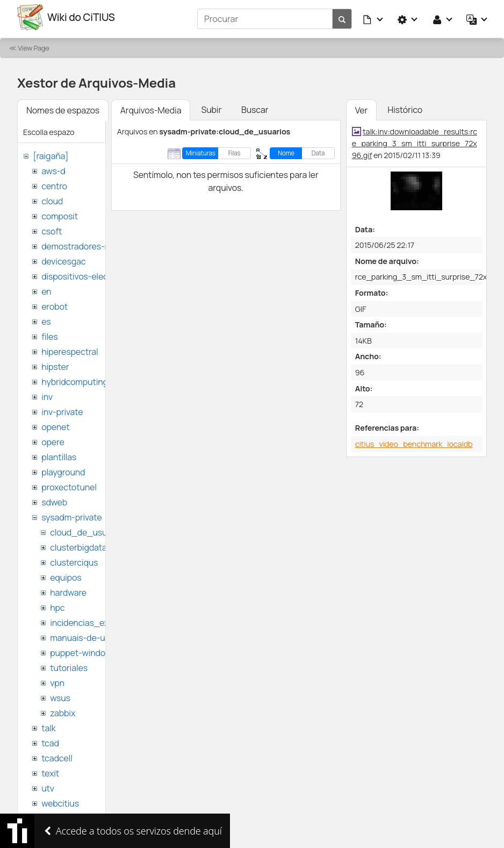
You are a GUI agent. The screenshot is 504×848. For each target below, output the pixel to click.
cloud (52, 198)
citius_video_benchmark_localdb (414, 441)
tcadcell (57, 755)
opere (53, 439)
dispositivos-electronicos (91, 273)
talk (48, 725)
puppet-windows (83, 650)
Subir (211, 106)
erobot (55, 303)
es (46, 318)
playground (63, 469)
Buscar (255, 106)
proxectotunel (69, 484)
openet (55, 424)
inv (47, 394)
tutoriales (69, 665)
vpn (57, 680)
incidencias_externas (92, 619)
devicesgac (63, 258)
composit (60, 213)
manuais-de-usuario (89, 635)
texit (50, 770)
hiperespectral (70, 348)
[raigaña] (51, 153)
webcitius (60, 800)
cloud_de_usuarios (88, 529)
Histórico (405, 106)
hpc (57, 604)
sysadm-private (71, 514)
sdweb (54, 499)
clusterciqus (74, 559)
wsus (60, 695)
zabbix (63, 710)
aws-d (53, 168)
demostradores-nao (80, 243)
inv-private (62, 409)
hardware (68, 589)
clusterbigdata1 (80, 544)
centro (54, 183)
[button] (373, 17)
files (49, 333)
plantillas (59, 454)
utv (48, 785)
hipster (55, 364)
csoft (52, 228)
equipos (66, 574)
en (46, 288)
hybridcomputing (75, 379)
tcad (50, 740)
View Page (33, 45)
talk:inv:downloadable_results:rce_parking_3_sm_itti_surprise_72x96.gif (415, 140)
